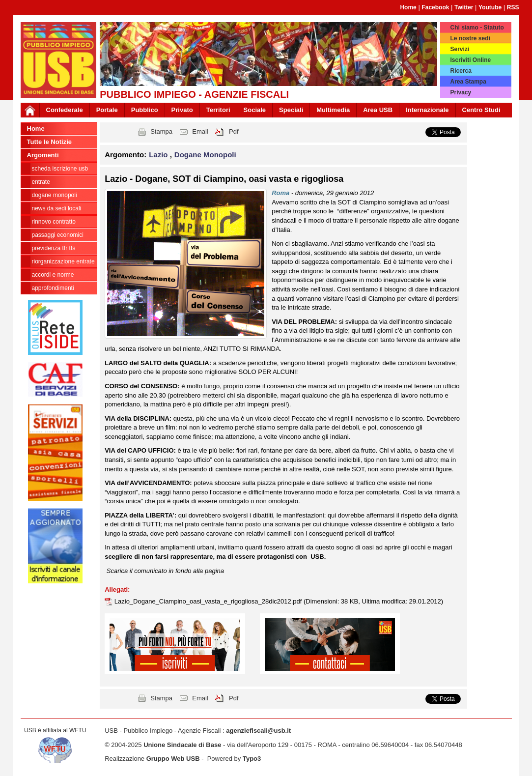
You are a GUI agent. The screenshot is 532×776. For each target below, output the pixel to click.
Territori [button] (218, 110)
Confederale (65, 110)
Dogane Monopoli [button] (205, 155)
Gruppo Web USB (173, 759)
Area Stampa (468, 82)
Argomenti (43, 155)
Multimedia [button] (333, 110)
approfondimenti (53, 288)
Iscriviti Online (470, 60)
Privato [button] (182, 110)
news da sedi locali (57, 208)
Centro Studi (481, 110)
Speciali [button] (291, 110)
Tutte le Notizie (49, 142)
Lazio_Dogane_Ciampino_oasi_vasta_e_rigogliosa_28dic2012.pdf (209, 601)
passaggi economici (58, 235)
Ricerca (461, 71)
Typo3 (252, 759)
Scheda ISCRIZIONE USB (60, 169)
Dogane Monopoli (55, 195)
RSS (513, 7)
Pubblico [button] (145, 110)
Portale (107, 110)
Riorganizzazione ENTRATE (63, 261)
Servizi (460, 49)
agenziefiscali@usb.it (258, 731)
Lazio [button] (159, 155)
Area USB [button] (378, 110)
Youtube (490, 7)
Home (408, 7)
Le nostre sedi (470, 38)
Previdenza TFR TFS (54, 248)
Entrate (41, 182)
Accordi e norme (53, 275)
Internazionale (427, 110)
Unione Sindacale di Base (182, 745)
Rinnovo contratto (54, 222)
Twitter (464, 7)
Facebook (435, 7)
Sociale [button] (255, 110)
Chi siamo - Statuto (477, 28)
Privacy (461, 92)
